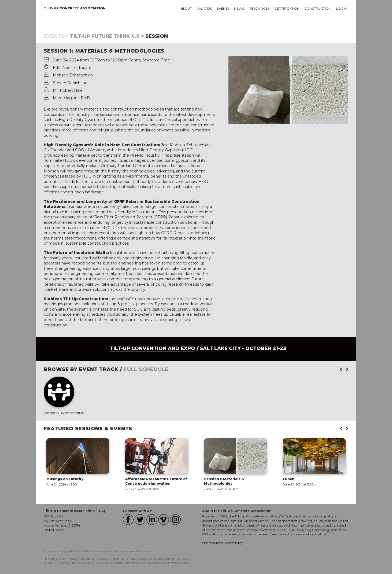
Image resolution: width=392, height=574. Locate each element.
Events (223, 8)
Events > (56, 36)
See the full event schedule (64, 413)
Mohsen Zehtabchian (73, 75)
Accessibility (234, 543)
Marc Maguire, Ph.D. (72, 98)
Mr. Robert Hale (68, 90)
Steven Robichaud (70, 83)
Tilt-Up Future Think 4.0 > (107, 36)
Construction (318, 8)
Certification (287, 8)
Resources (259, 8)
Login (341, 8)
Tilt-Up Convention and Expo (153, 348)
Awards (204, 8)
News (239, 8)
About (186, 8)
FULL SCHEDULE (146, 369)
